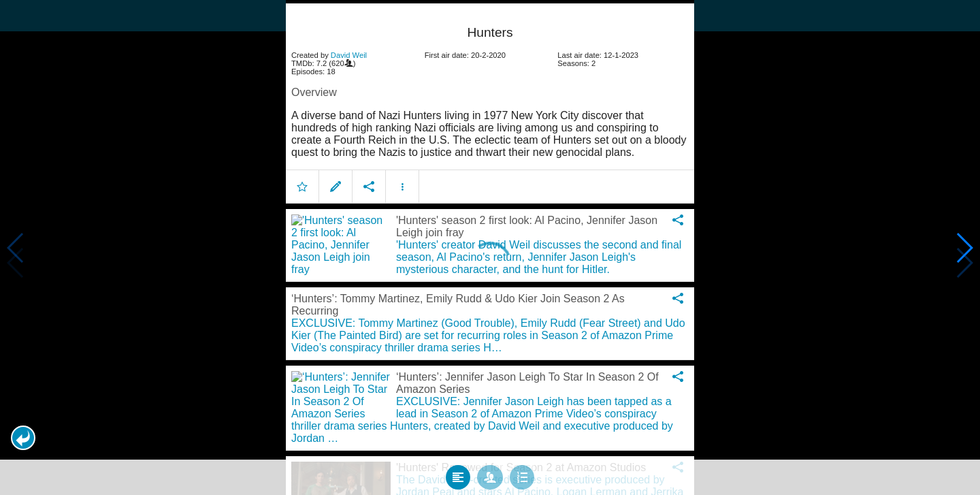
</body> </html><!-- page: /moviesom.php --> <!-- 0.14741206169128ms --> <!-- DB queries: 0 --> (490, 247)
